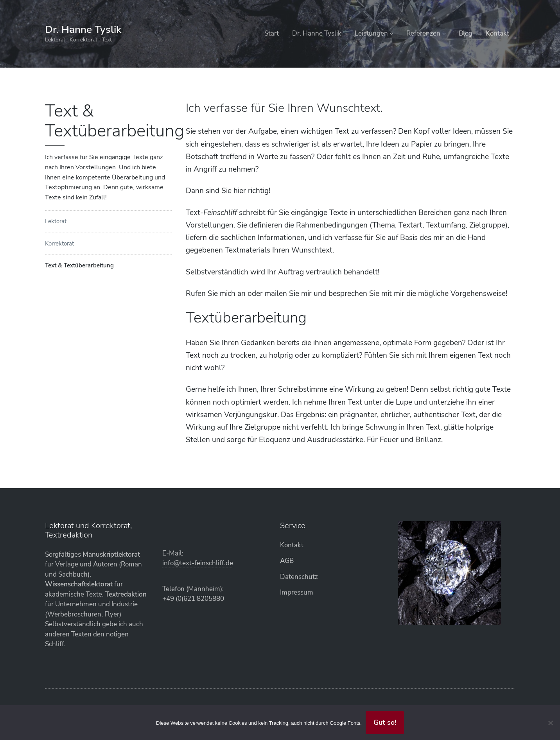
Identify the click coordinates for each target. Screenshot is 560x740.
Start (272, 33)
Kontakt (497, 33)
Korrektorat (59, 244)
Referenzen (423, 33)
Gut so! (385, 722)
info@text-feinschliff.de (198, 563)
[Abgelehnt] (550, 723)
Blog (466, 33)
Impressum (297, 592)
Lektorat (56, 221)
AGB (287, 561)
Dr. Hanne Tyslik (83, 30)
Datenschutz (299, 577)
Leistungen (371, 33)
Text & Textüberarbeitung (79, 265)
